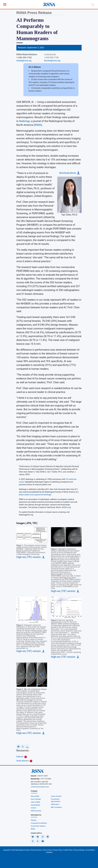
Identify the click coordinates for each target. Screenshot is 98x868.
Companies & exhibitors (39, 823)
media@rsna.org (24, 61)
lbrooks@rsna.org (52, 61)
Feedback (49, 852)
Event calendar (36, 799)
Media (33, 829)
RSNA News (55, 804)
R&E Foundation (56, 807)
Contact (34, 808)
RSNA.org (66, 507)
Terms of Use (47, 850)
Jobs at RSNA (36, 802)
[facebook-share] (19, 746)
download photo (68, 173)
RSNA (38, 125)
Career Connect (56, 796)
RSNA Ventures (36, 811)
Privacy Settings (79, 850)
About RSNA (35, 796)
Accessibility (90, 850)
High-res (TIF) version (29, 557)
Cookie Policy (68, 850)
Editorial (20, 757)
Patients (34, 820)
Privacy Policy (57, 850)
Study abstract (23, 761)
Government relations (38, 826)
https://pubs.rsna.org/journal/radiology (35, 495)
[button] (33, 837)
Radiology (24, 121)
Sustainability (35, 805)
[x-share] (23, 746)
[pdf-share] (27, 746)
